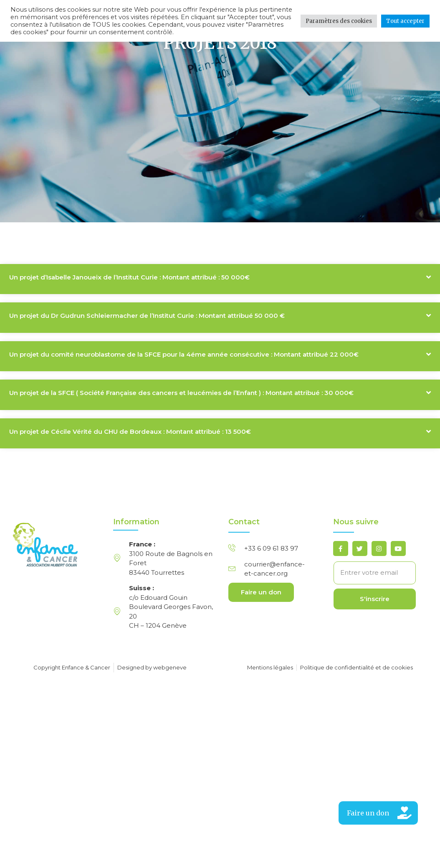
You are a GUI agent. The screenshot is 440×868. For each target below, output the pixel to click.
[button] (220, 306)
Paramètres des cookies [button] (339, 21)
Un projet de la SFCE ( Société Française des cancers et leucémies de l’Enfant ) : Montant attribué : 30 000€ (181, 419)
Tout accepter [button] (405, 21)
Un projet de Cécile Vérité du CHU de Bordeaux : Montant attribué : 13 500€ (130, 458)
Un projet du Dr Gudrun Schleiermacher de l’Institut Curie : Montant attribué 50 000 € (147, 342)
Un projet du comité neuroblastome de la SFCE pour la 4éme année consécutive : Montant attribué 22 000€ (184, 381)
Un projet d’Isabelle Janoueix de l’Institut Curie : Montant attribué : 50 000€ (129, 303)
